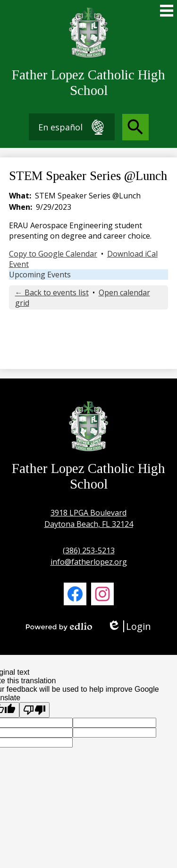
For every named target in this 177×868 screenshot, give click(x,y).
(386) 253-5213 (89, 550)
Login (129, 626)
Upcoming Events (40, 275)
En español (72, 127)
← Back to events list (52, 292)
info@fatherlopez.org (89, 562)
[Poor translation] (34, 710)
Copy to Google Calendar (53, 254)
